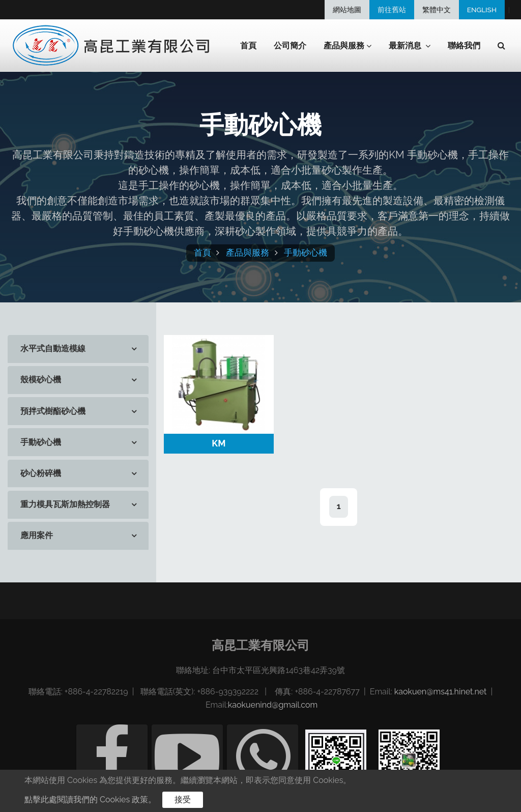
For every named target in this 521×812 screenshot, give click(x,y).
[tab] (78, 349)
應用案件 (37, 535)
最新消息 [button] (410, 46)
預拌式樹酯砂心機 (53, 411)
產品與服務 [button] (348, 46)
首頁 (248, 46)
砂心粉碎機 (41, 473)
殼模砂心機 (41, 380)
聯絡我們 (464, 46)
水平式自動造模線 (53, 348)
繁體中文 (437, 10)
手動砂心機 (306, 253)
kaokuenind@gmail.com (273, 705)
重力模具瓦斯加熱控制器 (65, 504)
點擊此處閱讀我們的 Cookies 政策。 (90, 800)
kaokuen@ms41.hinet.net (441, 692)
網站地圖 (347, 10)
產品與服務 (248, 253)
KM (219, 443)
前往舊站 (392, 10)
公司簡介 (290, 46)
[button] (501, 46)
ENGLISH (482, 10)
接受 (183, 800)
